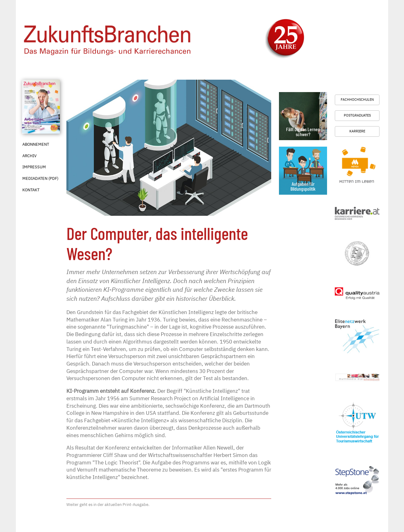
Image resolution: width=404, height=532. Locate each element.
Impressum (34, 167)
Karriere (357, 131)
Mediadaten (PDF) (40, 178)
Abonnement (36, 144)
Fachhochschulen (357, 100)
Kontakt (31, 190)
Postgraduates (357, 115)
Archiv (29, 156)
